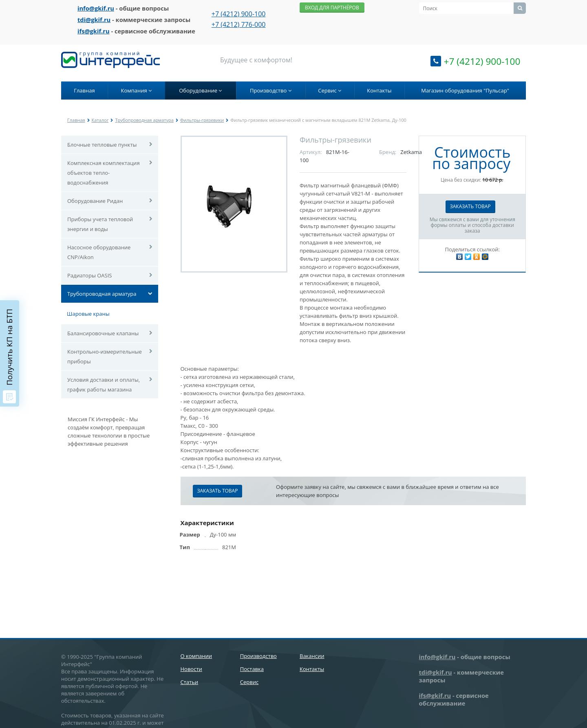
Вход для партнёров (332, 8)
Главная (84, 90)
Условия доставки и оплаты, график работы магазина (104, 385)
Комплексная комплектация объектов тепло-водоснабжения (104, 173)
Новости (191, 669)
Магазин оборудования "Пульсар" (465, 90)
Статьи (190, 682)
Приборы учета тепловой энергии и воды (100, 224)
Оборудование (200, 90)
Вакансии (312, 656)
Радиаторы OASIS (89, 275)
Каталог (100, 120)
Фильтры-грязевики (202, 120)
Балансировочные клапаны (103, 333)
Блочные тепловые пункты (102, 145)
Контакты (379, 90)
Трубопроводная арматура (144, 120)
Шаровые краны (88, 314)
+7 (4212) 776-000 (239, 24)
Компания (136, 90)
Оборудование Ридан (95, 201)
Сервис (330, 90)
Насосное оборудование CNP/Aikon (99, 252)
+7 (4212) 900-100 (239, 14)
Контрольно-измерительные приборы (105, 356)
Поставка (252, 669)
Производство (271, 90)
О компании (196, 656)
